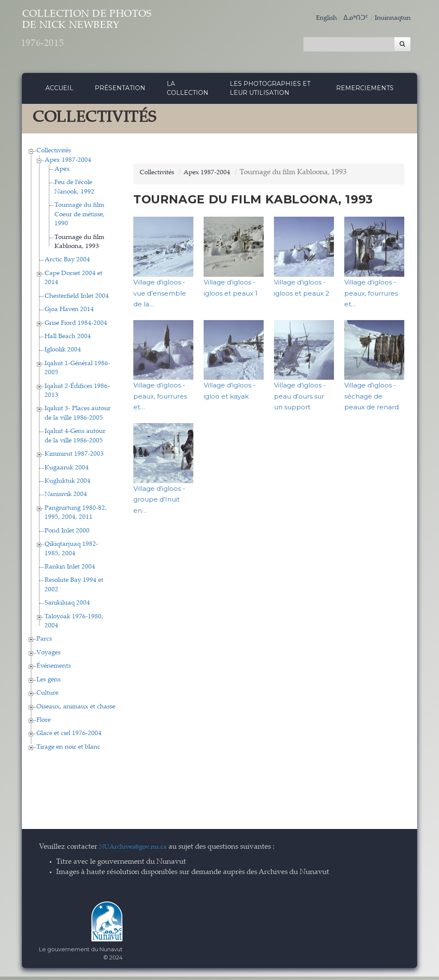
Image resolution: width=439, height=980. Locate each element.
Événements (54, 670)
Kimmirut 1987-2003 (74, 458)
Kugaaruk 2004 (67, 471)
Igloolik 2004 (63, 354)
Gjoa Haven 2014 (69, 313)
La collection (188, 92)
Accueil (59, 91)
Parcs (44, 643)
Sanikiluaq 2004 (67, 607)
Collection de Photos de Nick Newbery (118, 35)
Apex (62, 173)
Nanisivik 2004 (66, 498)
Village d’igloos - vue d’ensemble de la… (160, 296)
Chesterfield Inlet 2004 (77, 300)
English (317, 18)
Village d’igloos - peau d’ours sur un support (300, 400)
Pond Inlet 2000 (67, 534)
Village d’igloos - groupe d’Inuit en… (159, 503)
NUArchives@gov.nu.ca (138, 851)
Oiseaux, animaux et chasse (76, 710)
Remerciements (365, 91)
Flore (44, 724)
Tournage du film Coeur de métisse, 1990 (80, 218)
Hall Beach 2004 (68, 340)
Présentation (120, 91)
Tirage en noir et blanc (68, 751)
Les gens (48, 683)
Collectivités (54, 154)
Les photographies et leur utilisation (270, 92)
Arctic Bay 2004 (67, 264)
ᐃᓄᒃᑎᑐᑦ (349, 18)
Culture (47, 697)
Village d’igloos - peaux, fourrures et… (371, 296)
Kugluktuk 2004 (68, 485)
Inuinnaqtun (390, 18)
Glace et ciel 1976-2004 (69, 737)
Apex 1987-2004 (68, 164)
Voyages (48, 656)
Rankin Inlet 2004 (70, 570)
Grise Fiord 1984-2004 (76, 327)
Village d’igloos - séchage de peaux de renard (371, 400)
